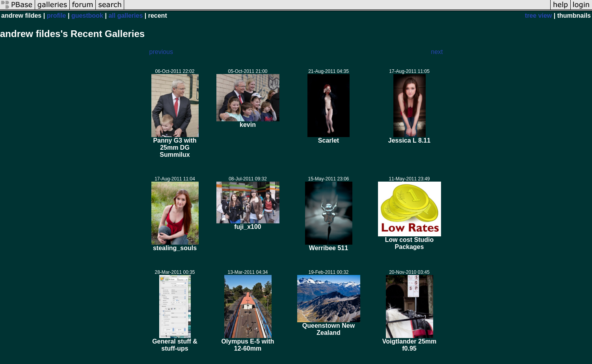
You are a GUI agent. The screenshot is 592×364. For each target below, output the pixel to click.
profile (57, 16)
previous (161, 52)
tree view (538, 16)
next (437, 52)
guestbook (87, 16)
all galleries (126, 16)
